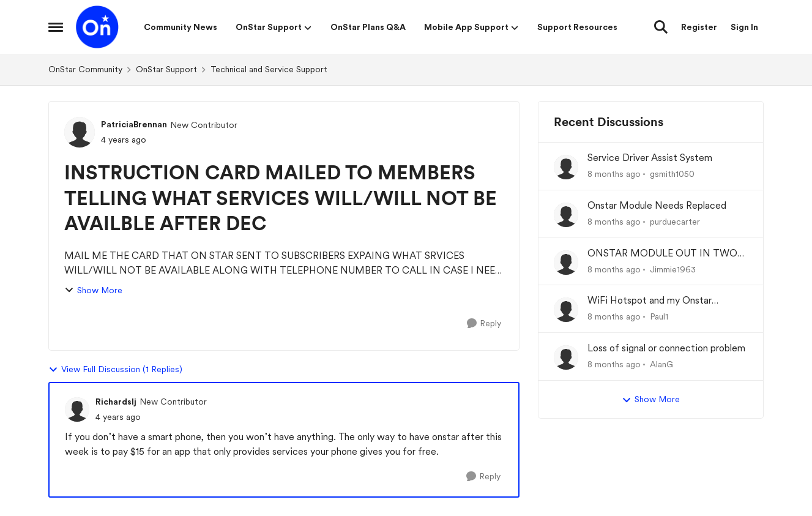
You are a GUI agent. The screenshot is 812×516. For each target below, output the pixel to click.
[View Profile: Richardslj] (77, 409)
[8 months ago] (614, 174)
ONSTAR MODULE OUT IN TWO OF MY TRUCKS (662, 254)
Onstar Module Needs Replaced (657, 205)
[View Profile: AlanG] (566, 357)
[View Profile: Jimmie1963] (566, 263)
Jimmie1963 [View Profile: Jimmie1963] (673, 269)
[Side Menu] (56, 27)
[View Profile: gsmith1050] (566, 167)
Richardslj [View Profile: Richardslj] (116, 402)
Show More (93, 290)
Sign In (744, 27)
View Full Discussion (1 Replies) (115, 370)
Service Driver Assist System (650, 158)
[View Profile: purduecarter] (566, 215)
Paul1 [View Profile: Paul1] (659, 316)
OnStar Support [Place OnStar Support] (166, 69)
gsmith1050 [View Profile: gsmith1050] (672, 174)
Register (699, 27)
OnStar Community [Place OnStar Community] (85, 69)
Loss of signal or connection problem (666, 348)
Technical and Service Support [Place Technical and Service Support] (269, 69)
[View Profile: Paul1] (566, 310)
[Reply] (484, 323)
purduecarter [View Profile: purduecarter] (675, 222)
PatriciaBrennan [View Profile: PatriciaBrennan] (134, 124)
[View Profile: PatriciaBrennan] (80, 132)
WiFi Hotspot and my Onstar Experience (650, 301)
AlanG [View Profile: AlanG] (661, 364)
